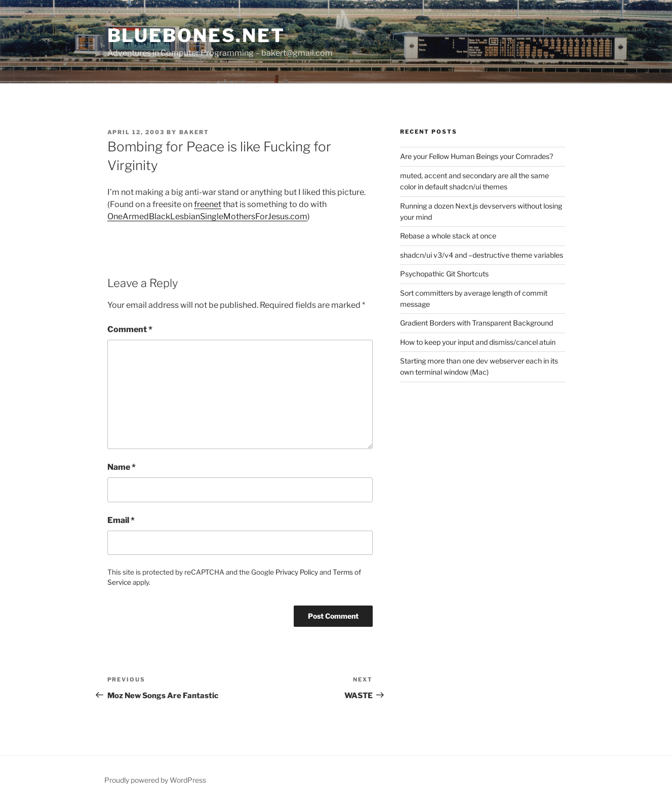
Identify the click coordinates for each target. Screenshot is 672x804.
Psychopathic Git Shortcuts (444, 274)
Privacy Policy (297, 572)
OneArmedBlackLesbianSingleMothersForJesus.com (207, 216)
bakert (194, 132)
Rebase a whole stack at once (448, 236)
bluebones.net (196, 35)
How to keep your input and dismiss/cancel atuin (478, 342)
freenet (208, 204)
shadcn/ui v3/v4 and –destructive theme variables (482, 255)
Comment (130, 329)
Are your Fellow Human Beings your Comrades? (477, 156)
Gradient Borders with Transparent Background (477, 323)
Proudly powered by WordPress (155, 780)
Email (121, 520)
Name (122, 467)
